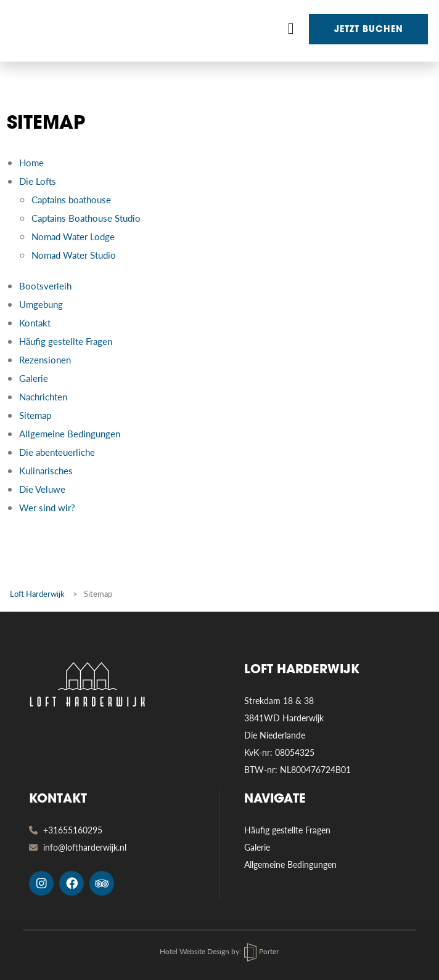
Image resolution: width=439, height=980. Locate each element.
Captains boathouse (71, 199)
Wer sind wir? (47, 507)
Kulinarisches (46, 470)
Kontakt (35, 322)
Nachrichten (43, 396)
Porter (261, 951)
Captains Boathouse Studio (86, 218)
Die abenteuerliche (57, 452)
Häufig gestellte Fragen (66, 341)
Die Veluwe (42, 489)
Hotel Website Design (195, 951)
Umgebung (41, 304)
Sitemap (35, 415)
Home (31, 162)
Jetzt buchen (369, 30)
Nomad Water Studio (74, 255)
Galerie (34, 378)
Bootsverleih (45, 285)
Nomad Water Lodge (73, 236)
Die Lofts (38, 181)
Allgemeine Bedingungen (70, 433)
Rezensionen (45, 359)
